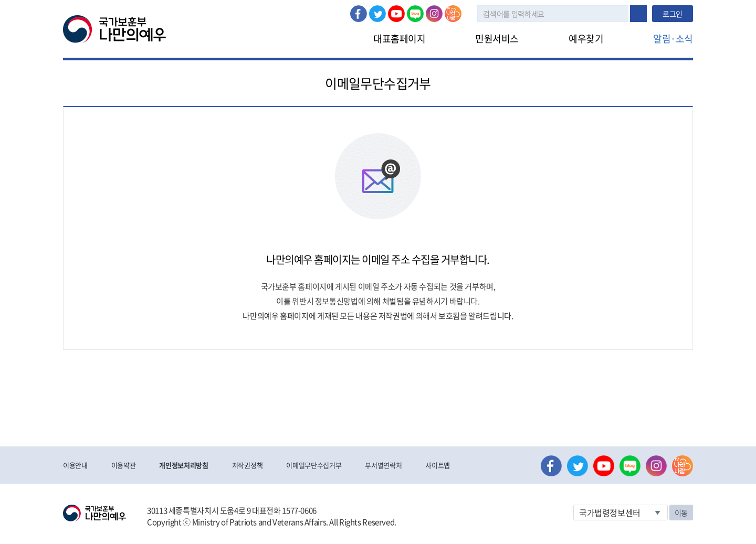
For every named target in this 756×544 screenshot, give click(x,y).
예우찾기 (586, 39)
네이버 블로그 (415, 14)
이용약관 (124, 465)
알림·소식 (673, 39)
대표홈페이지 (399, 39)
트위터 (377, 14)
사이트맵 (438, 465)
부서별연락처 (383, 465)
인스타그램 (434, 14)
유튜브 (396, 14)
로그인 (187, 6)
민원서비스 (497, 39)
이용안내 (75, 465)
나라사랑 (453, 14)
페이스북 (359, 14)
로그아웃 (224, 6)
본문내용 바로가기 (0, 0)
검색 (638, 14)
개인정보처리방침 (183, 465)
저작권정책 (247, 465)
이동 (681, 513)
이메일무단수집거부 (314, 465)
